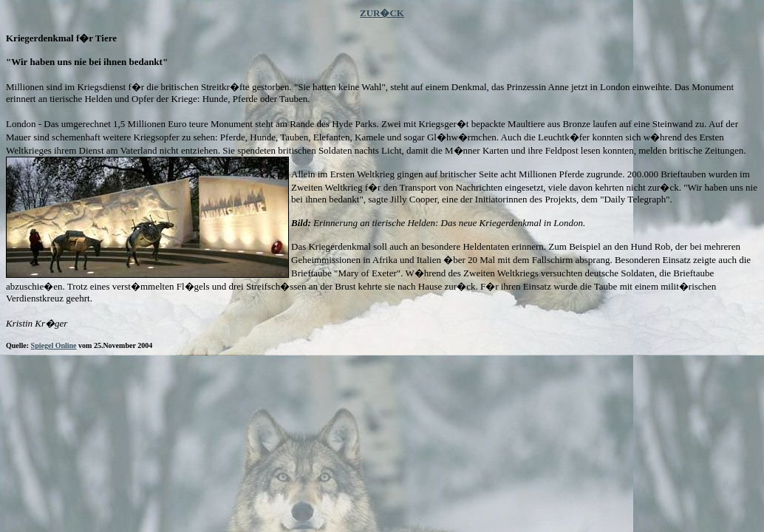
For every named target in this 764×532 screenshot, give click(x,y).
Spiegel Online (54, 345)
